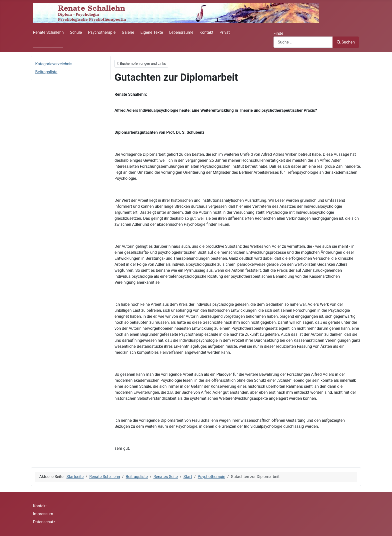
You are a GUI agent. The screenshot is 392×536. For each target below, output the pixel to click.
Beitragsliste (46, 72)
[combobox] (303, 42)
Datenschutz (44, 522)
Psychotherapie (102, 32)
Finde (278, 33)
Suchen (346, 42)
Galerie (128, 32)
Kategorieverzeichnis (54, 64)
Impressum (43, 514)
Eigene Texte (152, 32)
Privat (225, 32)
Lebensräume (181, 32)
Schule (76, 32)
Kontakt (206, 32)
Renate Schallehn (48, 32)
